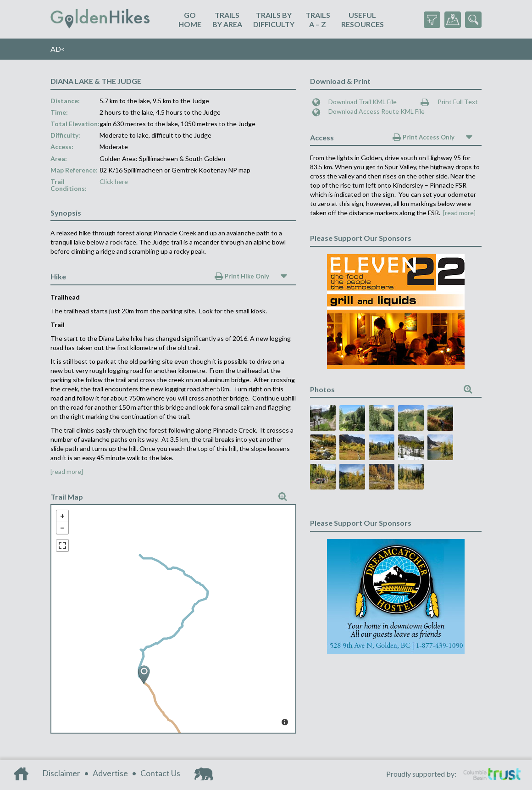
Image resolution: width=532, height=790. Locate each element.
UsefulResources (363, 20)
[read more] (67, 471)
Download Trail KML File (355, 102)
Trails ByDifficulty (274, 20)
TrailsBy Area (227, 20)
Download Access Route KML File (369, 111)
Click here (114, 181)
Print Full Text (449, 102)
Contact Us (160, 773)
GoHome (190, 20)
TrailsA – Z (318, 20)
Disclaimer (61, 773)
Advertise (110, 773)
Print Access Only (424, 137)
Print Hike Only (242, 276)
